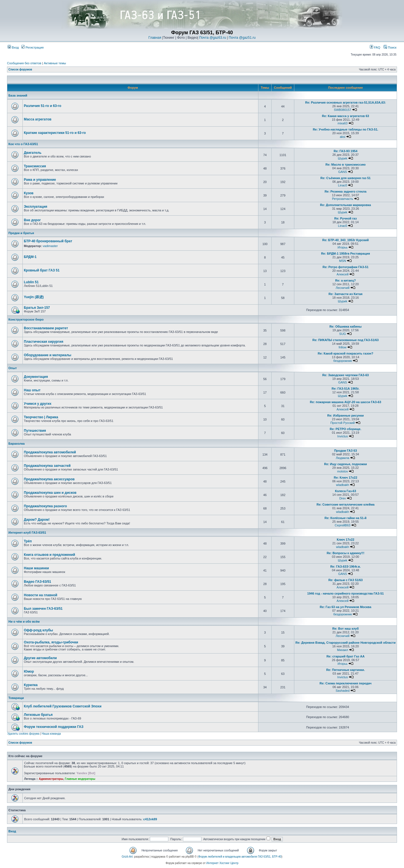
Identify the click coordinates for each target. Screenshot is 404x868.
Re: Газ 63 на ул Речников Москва (346, 607)
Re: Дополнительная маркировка (346, 205)
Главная (155, 38)
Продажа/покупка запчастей (47, 466)
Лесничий (342, 288)
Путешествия (35, 431)
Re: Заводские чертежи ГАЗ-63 (346, 375)
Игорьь (342, 247)
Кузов (29, 193)
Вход (13, 47)
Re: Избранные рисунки (346, 415)
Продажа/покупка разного (45, 506)
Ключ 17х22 (346, 540)
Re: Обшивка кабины (346, 326)
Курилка (31, 685)
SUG (343, 334)
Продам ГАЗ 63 (346, 451)
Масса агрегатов (38, 119)
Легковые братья (38, 715)
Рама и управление (40, 180)
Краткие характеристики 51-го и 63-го (55, 133)
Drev (342, 498)
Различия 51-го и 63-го (43, 106)
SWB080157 (343, 110)
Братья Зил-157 (37, 308)
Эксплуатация (35, 207)
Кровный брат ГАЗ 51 (42, 270)
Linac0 (343, 185)
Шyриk (342, 158)
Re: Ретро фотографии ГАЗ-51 (346, 267)
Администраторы (51, 779)
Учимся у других (38, 404)
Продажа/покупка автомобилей (50, 452)
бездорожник (343, 361)
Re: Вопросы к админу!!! (345, 553)
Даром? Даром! (37, 520)
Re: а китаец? (346, 280)
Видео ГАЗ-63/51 (37, 582)
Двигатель (33, 153)
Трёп (28, 541)
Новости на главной (41, 595)
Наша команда (51, 734)
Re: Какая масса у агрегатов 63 (346, 116)
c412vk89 (150, 819)
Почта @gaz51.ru (242, 38)
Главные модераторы (80, 779)
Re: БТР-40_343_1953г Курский (346, 240)
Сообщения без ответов (24, 63)
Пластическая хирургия (43, 342)
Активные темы (55, 63)
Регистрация (32, 47)
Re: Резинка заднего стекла (346, 191)
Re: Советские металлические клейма (346, 504)
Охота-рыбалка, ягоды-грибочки (51, 642)
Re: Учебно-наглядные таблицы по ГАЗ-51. (346, 129)
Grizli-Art (127, 857)
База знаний (18, 95)
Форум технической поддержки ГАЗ (54, 727)
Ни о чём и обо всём (24, 622)
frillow (343, 347)
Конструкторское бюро (26, 319)
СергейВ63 (343, 525)
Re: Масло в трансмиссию (346, 165)
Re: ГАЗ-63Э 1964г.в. (346, 567)
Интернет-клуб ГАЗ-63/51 (27, 533)
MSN (343, 261)
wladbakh (343, 485)
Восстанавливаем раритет (46, 328)
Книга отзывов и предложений (50, 555)
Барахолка (17, 444)
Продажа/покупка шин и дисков (50, 493)
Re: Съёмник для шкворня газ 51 (346, 178)
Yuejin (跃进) (34, 297)
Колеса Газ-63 (346, 491)
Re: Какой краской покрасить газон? (346, 353)
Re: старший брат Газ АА (346, 656)
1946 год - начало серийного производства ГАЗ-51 (346, 593)
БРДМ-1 (30, 257)
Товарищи (16, 698)
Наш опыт (32, 390)
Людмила (343, 458)
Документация (36, 377)
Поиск (390, 47)
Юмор (29, 671)
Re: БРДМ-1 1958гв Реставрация (345, 253)
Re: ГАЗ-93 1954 (346, 151)
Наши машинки (36, 568)
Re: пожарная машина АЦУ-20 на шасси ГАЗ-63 (345, 402)
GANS (342, 172)
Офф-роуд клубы (38, 630)
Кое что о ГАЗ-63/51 (23, 144)
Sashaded (343, 691)
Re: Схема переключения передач (346, 683)
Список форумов (20, 69)
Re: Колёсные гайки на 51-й (346, 518)
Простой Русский (343, 423)
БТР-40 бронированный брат (48, 241)
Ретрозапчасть (343, 199)
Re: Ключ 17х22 (346, 478)
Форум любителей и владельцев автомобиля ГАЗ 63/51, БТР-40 (240, 857)
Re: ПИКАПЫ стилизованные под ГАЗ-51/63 (345, 340)
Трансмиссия (35, 166)
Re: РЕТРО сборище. (345, 429)
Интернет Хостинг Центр (222, 863)
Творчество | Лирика (41, 417)
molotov (343, 471)
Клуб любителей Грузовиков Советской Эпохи (63, 706)
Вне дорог (32, 220)
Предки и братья (21, 233)
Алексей (343, 274)
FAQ (375, 47)
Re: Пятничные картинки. (346, 670)
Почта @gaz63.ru (213, 38)
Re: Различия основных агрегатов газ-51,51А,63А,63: (346, 102)
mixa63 (342, 123)
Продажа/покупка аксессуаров (49, 479)
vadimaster (50, 246)
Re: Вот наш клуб (346, 629)
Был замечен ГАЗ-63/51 (43, 609)
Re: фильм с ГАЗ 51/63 (345, 580)
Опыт (13, 368)
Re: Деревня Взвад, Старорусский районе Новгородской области (346, 643)
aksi (343, 137)
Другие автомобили (40, 658)
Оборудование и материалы (48, 355)
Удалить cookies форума (23, 734)
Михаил (342, 650)
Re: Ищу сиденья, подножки (346, 464)
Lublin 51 (31, 282)
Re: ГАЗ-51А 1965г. (346, 389)
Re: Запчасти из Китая (346, 294)
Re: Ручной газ (345, 218)
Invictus (342, 436)
